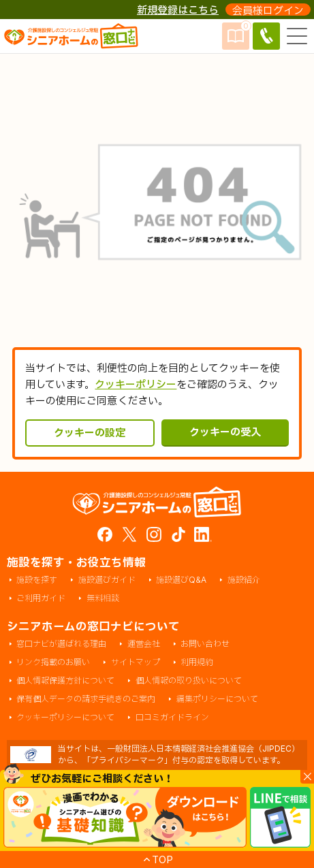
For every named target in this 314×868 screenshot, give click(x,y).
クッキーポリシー (136, 384)
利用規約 (197, 663)
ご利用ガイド (41, 599)
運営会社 (144, 644)
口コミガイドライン (172, 718)
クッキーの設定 (90, 433)
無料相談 (103, 599)
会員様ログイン (268, 10)
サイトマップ (136, 663)
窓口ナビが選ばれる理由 (61, 644)
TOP (162, 859)
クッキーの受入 (225, 432)
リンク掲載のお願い (53, 663)
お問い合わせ (205, 644)
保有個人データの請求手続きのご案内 (86, 700)
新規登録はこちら (178, 10)
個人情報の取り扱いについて (189, 681)
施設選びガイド (107, 580)
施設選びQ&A (181, 580)
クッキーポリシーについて (65, 718)
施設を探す (37, 580)
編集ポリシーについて (217, 700)
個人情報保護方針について (65, 681)
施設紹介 (244, 580)
